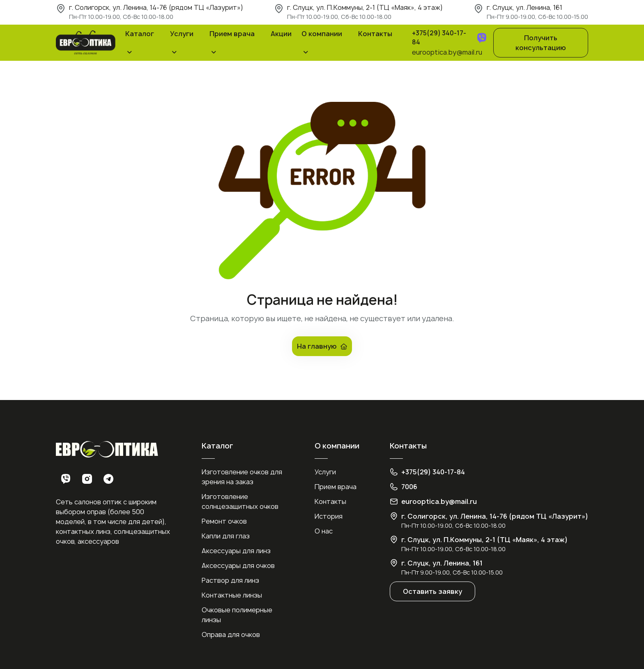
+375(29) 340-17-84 (439, 38)
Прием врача (232, 34)
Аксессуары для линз (236, 551)
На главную (322, 346)
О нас (324, 531)
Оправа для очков (231, 635)
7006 (409, 487)
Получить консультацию (541, 43)
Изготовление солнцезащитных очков (240, 501)
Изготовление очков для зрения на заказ (242, 477)
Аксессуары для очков (238, 566)
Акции (281, 34)
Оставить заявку (432, 591)
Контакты (375, 34)
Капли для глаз (226, 536)
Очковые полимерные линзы (237, 615)
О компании (322, 34)
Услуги (182, 34)
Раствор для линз (230, 580)
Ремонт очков (224, 521)
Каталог (140, 34)
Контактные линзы (232, 595)
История (329, 516)
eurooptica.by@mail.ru (447, 52)
